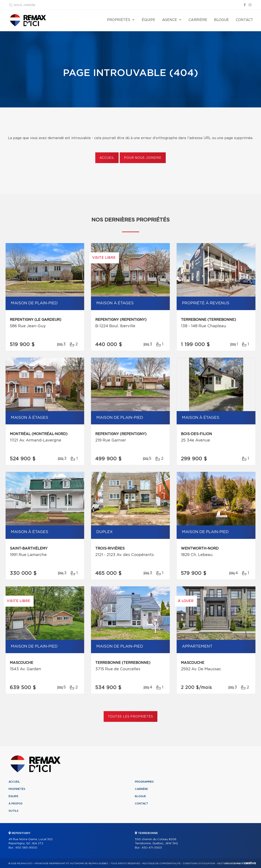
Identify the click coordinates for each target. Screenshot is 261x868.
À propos (16, 804)
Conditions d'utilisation (199, 864)
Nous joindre (25, 5)
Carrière (198, 20)
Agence (170, 20)
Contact (244, 20)
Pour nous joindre (143, 158)
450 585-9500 (26, 848)
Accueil (107, 158)
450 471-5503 (152, 848)
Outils (13, 811)
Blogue (221, 20)
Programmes (144, 782)
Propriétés (119, 20)
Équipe (148, 20)
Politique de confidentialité (161, 864)
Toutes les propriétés (130, 717)
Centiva (249, 863)
